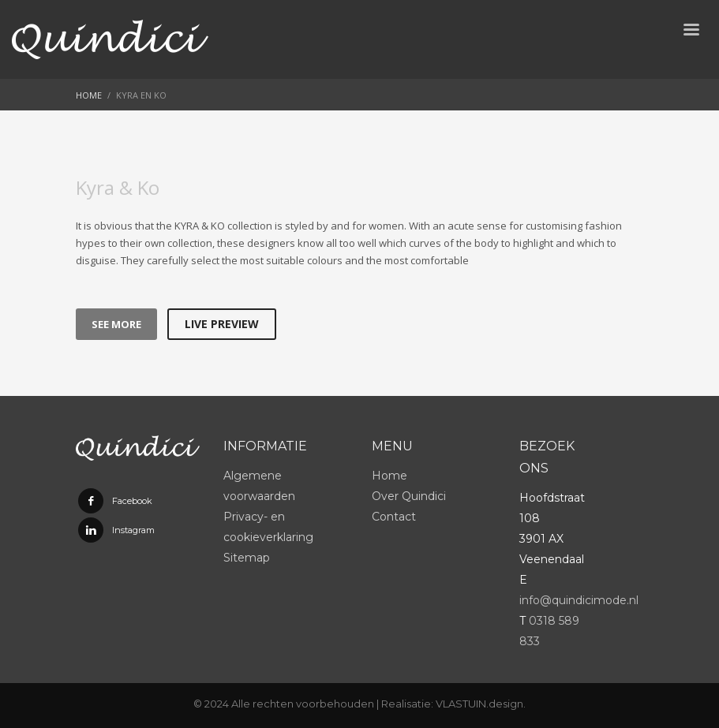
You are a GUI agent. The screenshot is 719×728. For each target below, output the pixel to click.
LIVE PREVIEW (222, 324)
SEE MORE (116, 324)
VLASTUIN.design (479, 704)
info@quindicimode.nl (579, 600)
